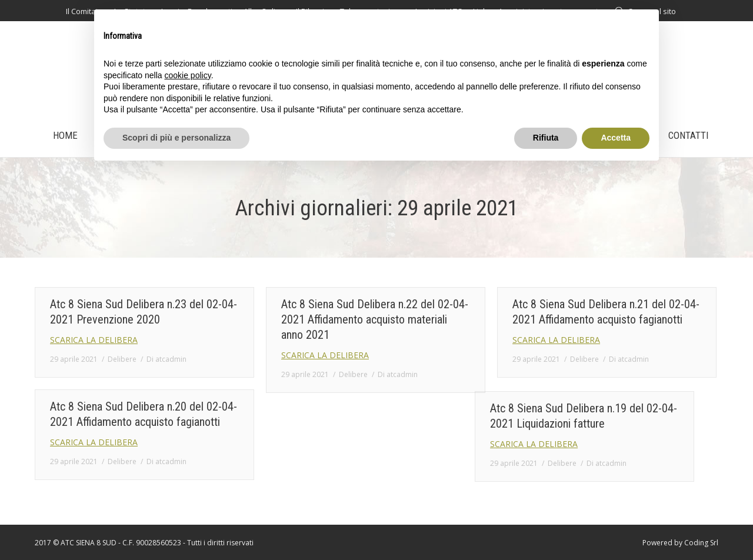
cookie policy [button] (188, 75)
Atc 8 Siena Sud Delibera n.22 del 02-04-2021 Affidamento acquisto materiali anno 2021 (375, 319)
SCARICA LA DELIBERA (94, 340)
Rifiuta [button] (546, 138)
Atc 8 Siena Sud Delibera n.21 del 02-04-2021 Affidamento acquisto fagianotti (606, 312)
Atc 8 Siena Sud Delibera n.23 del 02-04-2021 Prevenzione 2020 (144, 312)
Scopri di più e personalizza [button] (176, 138)
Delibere (122, 359)
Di (166, 359)
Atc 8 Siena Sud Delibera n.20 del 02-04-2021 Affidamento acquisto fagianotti (144, 414)
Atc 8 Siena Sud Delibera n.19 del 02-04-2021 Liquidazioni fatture (448, 425)
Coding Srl (701, 543)
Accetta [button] (616, 138)
